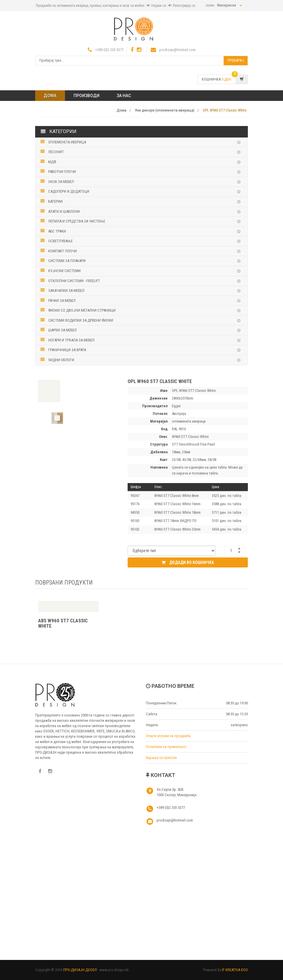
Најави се (159, 6)
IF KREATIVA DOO (235, 970)
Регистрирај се (184, 6)
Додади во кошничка (188, 566)
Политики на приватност (166, 747)
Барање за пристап (161, 758)
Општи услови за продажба (168, 736)
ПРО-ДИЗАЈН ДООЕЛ (80, 970)
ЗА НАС (124, 96)
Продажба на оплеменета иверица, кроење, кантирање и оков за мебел (90, 6)
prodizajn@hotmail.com (177, 50)
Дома (50, 96)
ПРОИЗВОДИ (87, 96)
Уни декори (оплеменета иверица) (165, 110)
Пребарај (236, 60)
